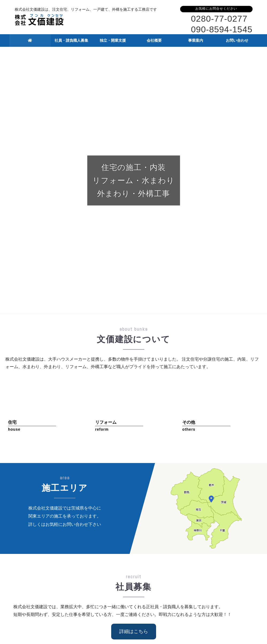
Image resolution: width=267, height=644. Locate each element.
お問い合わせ (235, 567)
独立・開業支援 (107, 567)
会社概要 (150, 567)
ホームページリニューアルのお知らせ (98, 446)
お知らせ (48, 446)
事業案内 (192, 567)
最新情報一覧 (242, 459)
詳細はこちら (134, 364)
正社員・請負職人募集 (64, 570)
